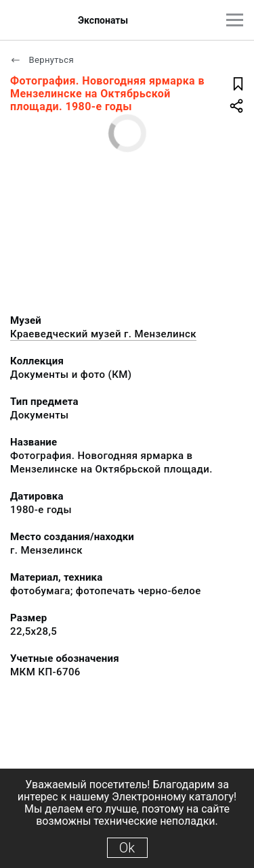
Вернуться (42, 60)
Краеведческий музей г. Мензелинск (103, 334)
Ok (127, 848)
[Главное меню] (235, 20)
